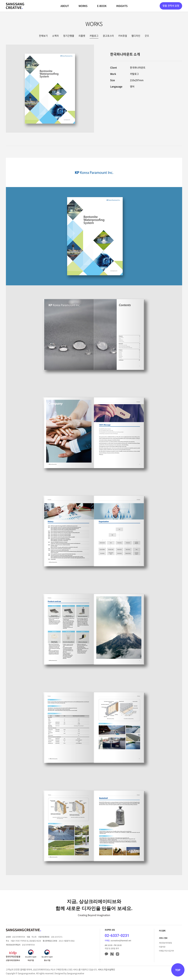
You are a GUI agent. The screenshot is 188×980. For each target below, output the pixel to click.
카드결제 (162, 931)
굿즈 (147, 36)
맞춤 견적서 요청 (171, 6)
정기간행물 (69, 36)
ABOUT (65, 6)
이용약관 (162, 947)
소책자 (55, 36)
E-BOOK (102, 6)
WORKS (83, 6)
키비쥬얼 (123, 36)
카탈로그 (94, 36)
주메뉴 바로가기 (0, 0)
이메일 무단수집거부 (166, 951)
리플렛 (82, 36)
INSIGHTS (122, 6)
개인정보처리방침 (165, 943)
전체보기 (43, 36)
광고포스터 (108, 36)
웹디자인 (136, 36)
